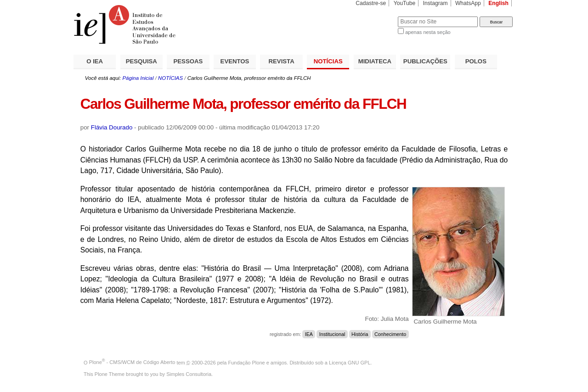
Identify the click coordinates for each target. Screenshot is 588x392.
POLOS (476, 61)
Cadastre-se (371, 3)
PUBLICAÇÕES (425, 61)
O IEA (95, 61)
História (360, 334)
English (498, 3)
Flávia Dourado (112, 127)
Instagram (435, 3)
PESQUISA (141, 61)
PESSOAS (188, 61)
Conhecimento (390, 334)
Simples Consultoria (189, 374)
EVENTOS (235, 61)
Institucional (332, 334)
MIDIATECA (375, 61)
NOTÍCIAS (328, 61)
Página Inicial (138, 78)
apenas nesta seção (428, 32)
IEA (309, 334)
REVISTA (282, 61)
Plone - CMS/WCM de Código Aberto (132, 362)
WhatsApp (468, 3)
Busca (376, 16)
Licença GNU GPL (350, 362)
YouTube (405, 3)
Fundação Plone (247, 362)
